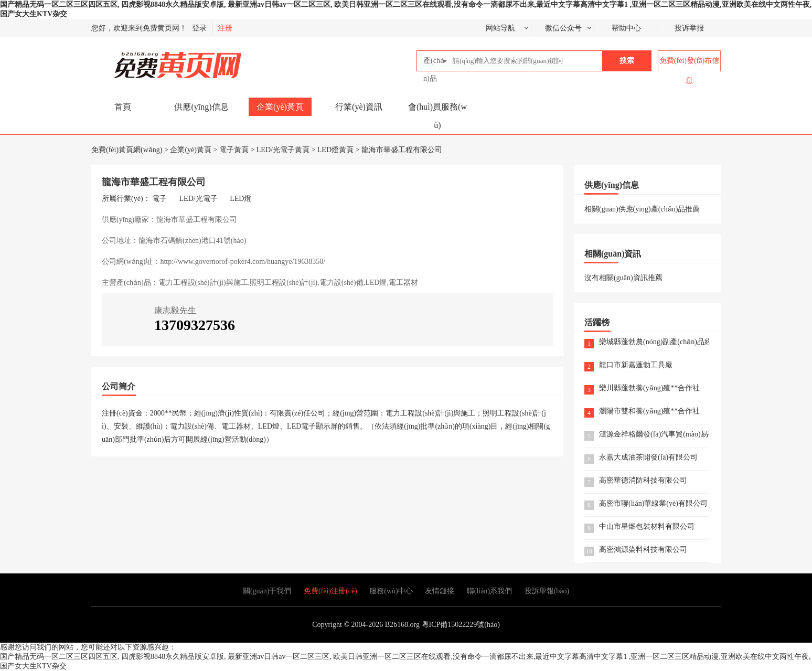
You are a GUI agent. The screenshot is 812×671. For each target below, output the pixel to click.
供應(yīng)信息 (201, 107)
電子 (159, 199)
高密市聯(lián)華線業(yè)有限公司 (653, 504)
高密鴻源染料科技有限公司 (643, 550)
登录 (199, 28)
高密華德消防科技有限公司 (643, 481)
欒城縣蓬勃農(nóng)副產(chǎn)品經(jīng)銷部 (654, 342)
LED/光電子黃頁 (283, 150)
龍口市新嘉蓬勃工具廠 (636, 365)
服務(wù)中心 (391, 591)
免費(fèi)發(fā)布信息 (689, 71)
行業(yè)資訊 (359, 107)
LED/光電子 (199, 199)
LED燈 (241, 199)
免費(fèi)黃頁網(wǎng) (155, 61)
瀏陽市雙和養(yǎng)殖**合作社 (649, 412)
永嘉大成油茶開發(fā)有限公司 (648, 458)
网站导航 (500, 28)
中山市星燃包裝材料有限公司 (647, 527)
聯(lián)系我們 (489, 591)
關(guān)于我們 (267, 591)
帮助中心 (626, 28)
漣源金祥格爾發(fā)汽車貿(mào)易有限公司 (654, 435)
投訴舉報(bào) (547, 591)
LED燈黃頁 (335, 150)
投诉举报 (689, 28)
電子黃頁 (234, 150)
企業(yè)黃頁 (280, 107)
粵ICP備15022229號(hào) (461, 625)
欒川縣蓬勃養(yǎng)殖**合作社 (649, 388)
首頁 (123, 107)
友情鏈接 (440, 591)
